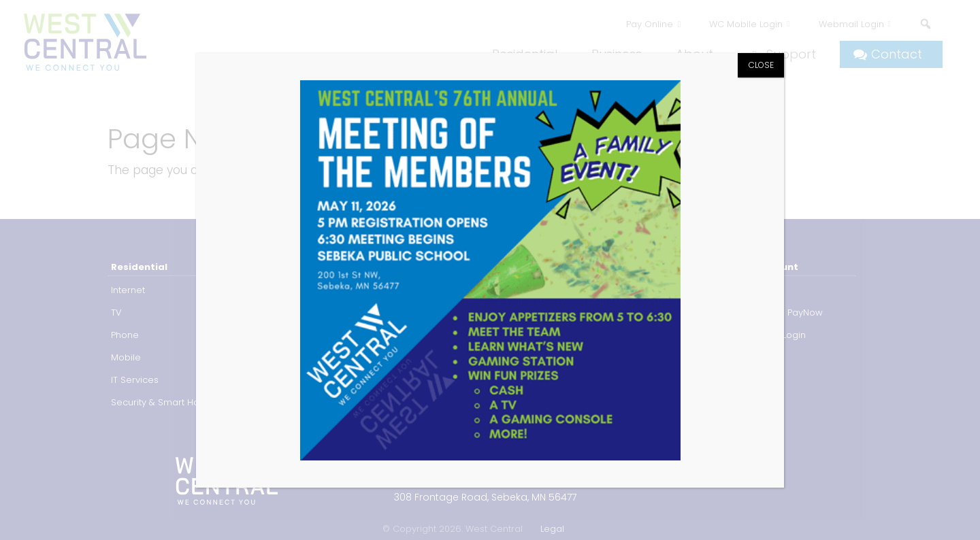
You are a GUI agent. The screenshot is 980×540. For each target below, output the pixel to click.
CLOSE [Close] (761, 65)
